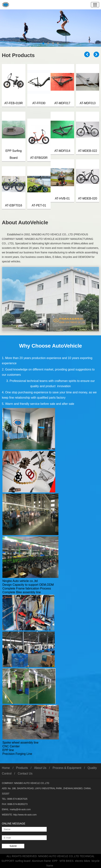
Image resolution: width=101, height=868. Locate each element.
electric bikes (83, 861)
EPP (56, 861)
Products (22, 768)
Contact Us (25, 774)
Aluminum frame (42, 861)
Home (6, 768)
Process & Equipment (67, 768)
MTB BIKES (67, 861)
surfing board (23, 861)
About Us (40, 768)
